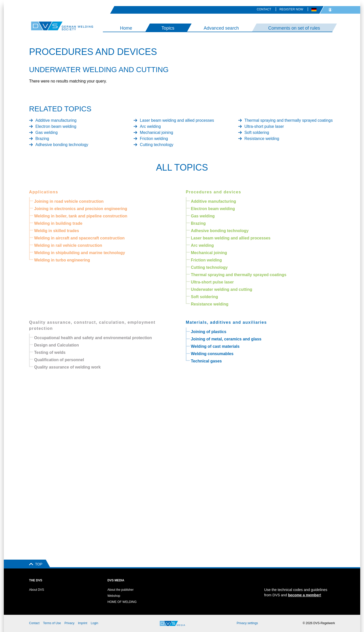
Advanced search (221, 28)
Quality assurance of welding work (67, 367)
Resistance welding (262, 139)
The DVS (36, 580)
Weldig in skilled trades (57, 231)
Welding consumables (212, 354)
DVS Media (116, 580)
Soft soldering (257, 132)
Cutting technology (157, 145)
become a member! (304, 595)
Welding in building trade (58, 223)
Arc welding (150, 126)
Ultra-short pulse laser (264, 126)
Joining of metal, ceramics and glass (226, 339)
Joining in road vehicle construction (69, 201)
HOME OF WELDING (122, 602)
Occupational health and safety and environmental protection (93, 338)
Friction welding (154, 139)
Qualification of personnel (59, 360)
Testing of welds (50, 352)
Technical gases (206, 361)
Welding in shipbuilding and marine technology (80, 253)
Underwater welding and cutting (222, 289)
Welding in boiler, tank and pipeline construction (81, 216)
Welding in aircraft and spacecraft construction (79, 238)
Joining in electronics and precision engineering (81, 209)
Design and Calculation (56, 345)
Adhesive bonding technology (62, 145)
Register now (291, 9)
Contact (264, 9)
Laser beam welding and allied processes (177, 120)
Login (94, 623)
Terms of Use (52, 623)
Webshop (114, 596)
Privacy (69, 623)
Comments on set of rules (294, 28)
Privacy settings (247, 623)
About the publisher (120, 590)
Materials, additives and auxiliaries (226, 322)
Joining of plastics (209, 332)
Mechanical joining (156, 132)
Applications (44, 192)
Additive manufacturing (56, 120)
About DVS (37, 590)
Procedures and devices (213, 192)
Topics (168, 28)
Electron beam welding (56, 126)
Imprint (83, 623)
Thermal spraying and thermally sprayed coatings (289, 120)
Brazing (42, 139)
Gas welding (47, 132)
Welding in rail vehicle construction (68, 245)
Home (126, 28)
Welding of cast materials (215, 346)
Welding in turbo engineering (62, 260)
